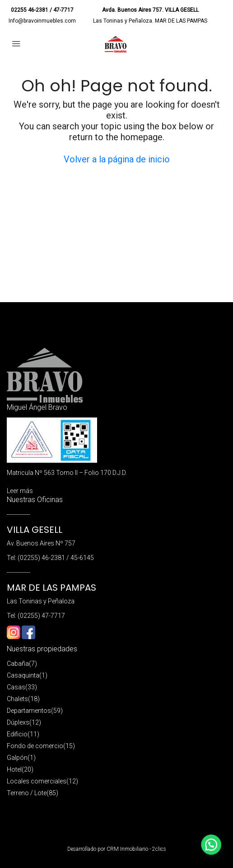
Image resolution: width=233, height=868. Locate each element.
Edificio (17, 734)
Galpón (17, 758)
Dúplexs (18, 722)
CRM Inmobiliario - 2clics (136, 849)
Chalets (17, 699)
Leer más (20, 491)
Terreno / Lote (27, 793)
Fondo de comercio (35, 746)
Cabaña (18, 664)
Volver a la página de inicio (117, 159)
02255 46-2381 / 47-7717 (42, 10)
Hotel (14, 769)
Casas (16, 687)
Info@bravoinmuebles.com (42, 21)
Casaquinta (23, 675)
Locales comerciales (37, 781)
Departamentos (29, 711)
